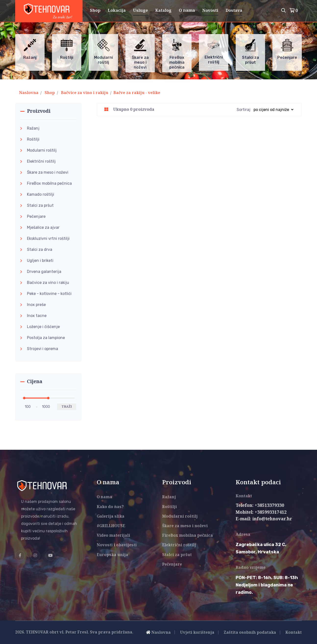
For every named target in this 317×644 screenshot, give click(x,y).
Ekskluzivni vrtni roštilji (48, 238)
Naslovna (29, 93)
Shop (95, 11)
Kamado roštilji (41, 194)
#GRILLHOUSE (111, 526)
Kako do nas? (110, 507)
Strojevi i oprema (43, 349)
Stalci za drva (40, 249)
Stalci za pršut (40, 205)
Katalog (163, 11)
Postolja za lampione (46, 338)
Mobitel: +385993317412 (261, 512)
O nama (187, 11)
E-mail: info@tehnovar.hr (264, 519)
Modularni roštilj (42, 150)
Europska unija (112, 555)
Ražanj (33, 128)
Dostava (234, 11)
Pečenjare (36, 216)
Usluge (140, 11)
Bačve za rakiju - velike (137, 93)
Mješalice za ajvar (43, 227)
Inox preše (36, 305)
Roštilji (33, 139)
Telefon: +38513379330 (260, 506)
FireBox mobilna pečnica (49, 183)
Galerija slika (111, 516)
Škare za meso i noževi (48, 172)
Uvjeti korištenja (197, 633)
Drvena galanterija (44, 272)
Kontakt (294, 633)
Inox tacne (37, 316)
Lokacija (117, 11)
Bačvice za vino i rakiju (85, 93)
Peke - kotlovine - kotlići (49, 294)
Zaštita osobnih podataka (250, 633)
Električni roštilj (41, 161)
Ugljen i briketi (40, 261)
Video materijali (113, 536)
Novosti (210, 11)
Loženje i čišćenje (43, 327)
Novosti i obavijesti (117, 545)
